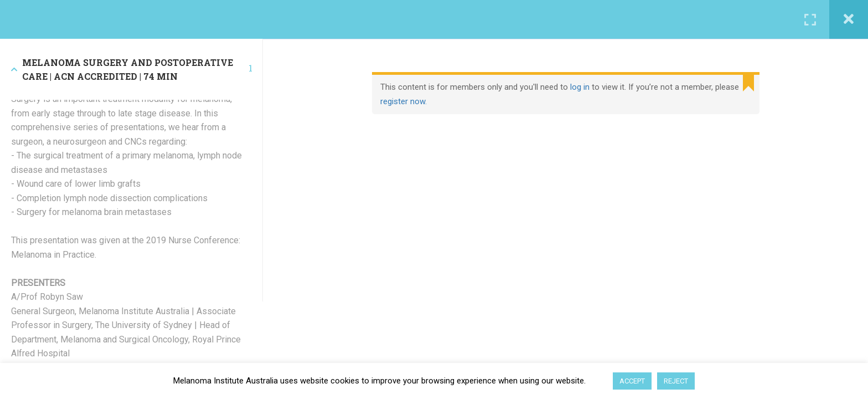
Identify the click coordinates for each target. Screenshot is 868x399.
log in (580, 87)
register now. (404, 101)
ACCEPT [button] (632, 381)
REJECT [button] (676, 381)
